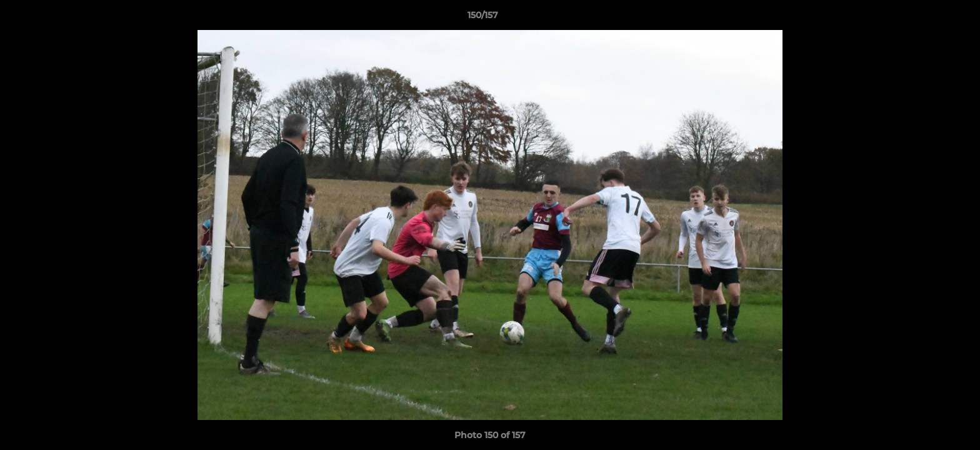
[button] (927, 18)
